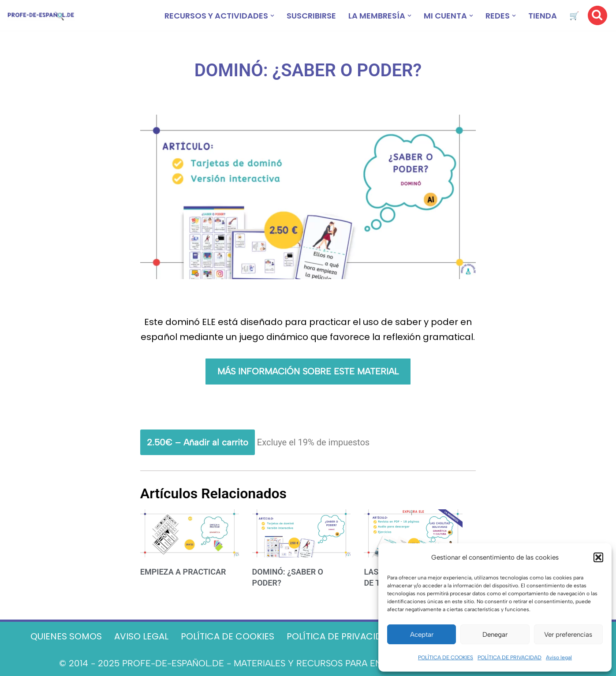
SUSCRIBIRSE (311, 16)
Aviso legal (559, 657)
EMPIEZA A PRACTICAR (183, 572)
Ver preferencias (568, 635)
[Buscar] (597, 15)
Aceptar (422, 635)
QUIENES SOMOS (66, 636)
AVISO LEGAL (141, 636)
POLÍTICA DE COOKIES (446, 657)
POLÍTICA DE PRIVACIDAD (510, 657)
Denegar (495, 635)
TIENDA (543, 16)
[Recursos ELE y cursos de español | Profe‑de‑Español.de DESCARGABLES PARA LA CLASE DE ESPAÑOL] (41, 16)
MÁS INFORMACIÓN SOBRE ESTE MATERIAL (308, 371)
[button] (598, 557)
